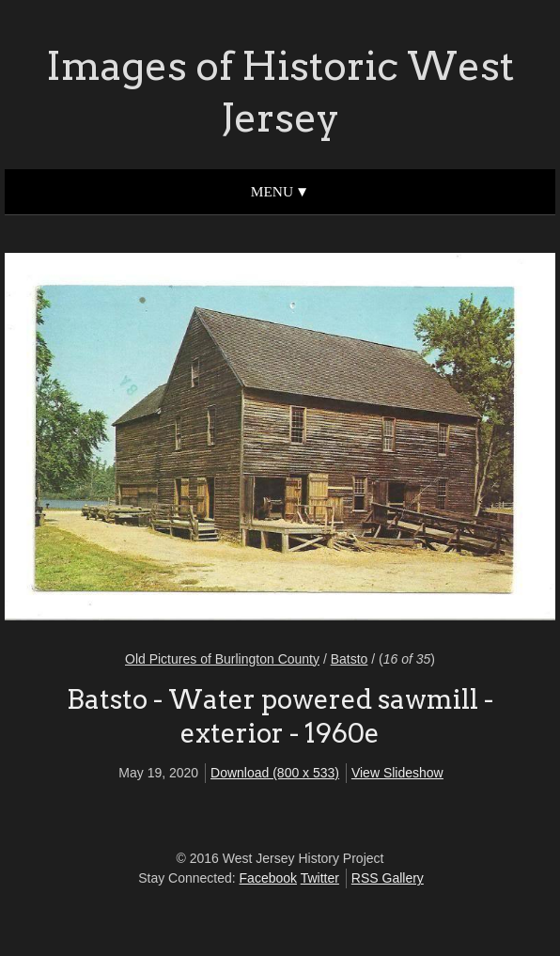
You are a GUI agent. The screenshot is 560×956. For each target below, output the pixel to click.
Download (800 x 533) (275, 773)
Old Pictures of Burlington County (222, 659)
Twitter (320, 878)
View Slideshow (397, 773)
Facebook (268, 878)
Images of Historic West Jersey (280, 92)
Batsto (350, 659)
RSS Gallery (388, 878)
